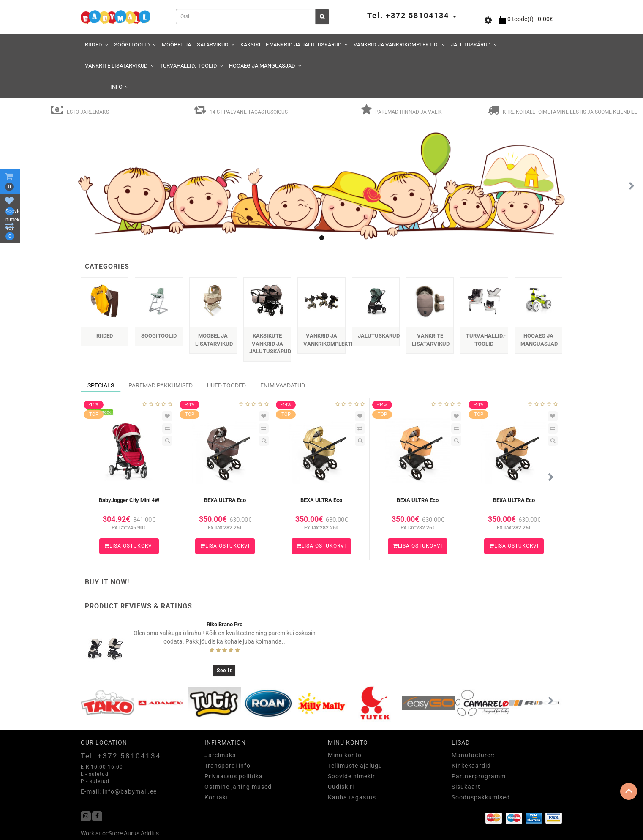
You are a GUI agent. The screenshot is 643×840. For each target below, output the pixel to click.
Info (119, 87)
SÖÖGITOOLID (135, 45)
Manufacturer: (473, 755)
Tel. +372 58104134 (121, 756)
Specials (101, 385)
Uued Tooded (226, 385)
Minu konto (345, 755)
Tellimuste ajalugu (355, 766)
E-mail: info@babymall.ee (119, 791)
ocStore (112, 833)
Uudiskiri (341, 787)
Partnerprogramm (479, 776)
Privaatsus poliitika (234, 776)
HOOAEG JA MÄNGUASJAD (265, 66)
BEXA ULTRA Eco (225, 500)
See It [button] (224, 671)
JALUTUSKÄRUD (474, 45)
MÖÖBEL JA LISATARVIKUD (198, 45)
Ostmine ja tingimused (238, 787)
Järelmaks (220, 755)
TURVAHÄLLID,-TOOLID (191, 66)
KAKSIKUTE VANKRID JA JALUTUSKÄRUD (294, 45)
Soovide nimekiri (352, 776)
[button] (631, 187)
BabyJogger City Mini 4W (129, 500)
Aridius (150, 833)
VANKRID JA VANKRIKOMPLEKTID (399, 45)
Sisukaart (466, 787)
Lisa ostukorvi (129, 546)
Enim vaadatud (283, 385)
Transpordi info (228, 766)
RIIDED (97, 45)
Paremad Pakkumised (161, 385)
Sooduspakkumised (481, 797)
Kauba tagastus (352, 797)
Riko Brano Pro (225, 624)
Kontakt (217, 797)
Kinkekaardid (471, 766)
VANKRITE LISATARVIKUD (119, 66)
